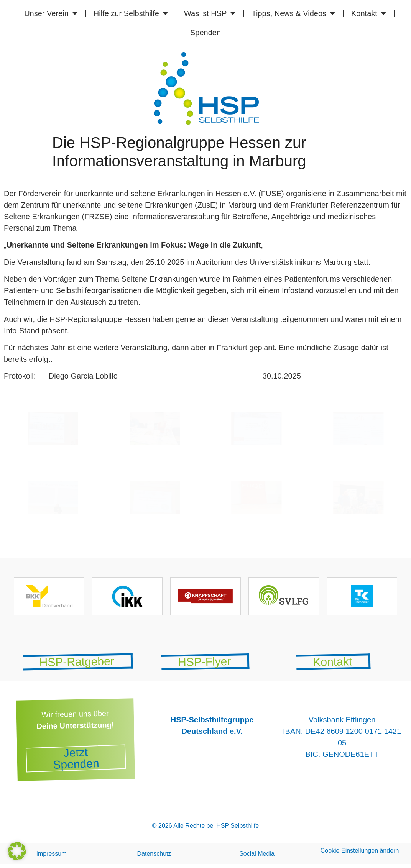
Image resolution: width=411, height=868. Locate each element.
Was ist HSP (210, 13)
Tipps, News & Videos (293, 13)
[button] (17, 851)
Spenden (205, 33)
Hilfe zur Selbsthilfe (131, 13)
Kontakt (369, 13)
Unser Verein (51, 13)
